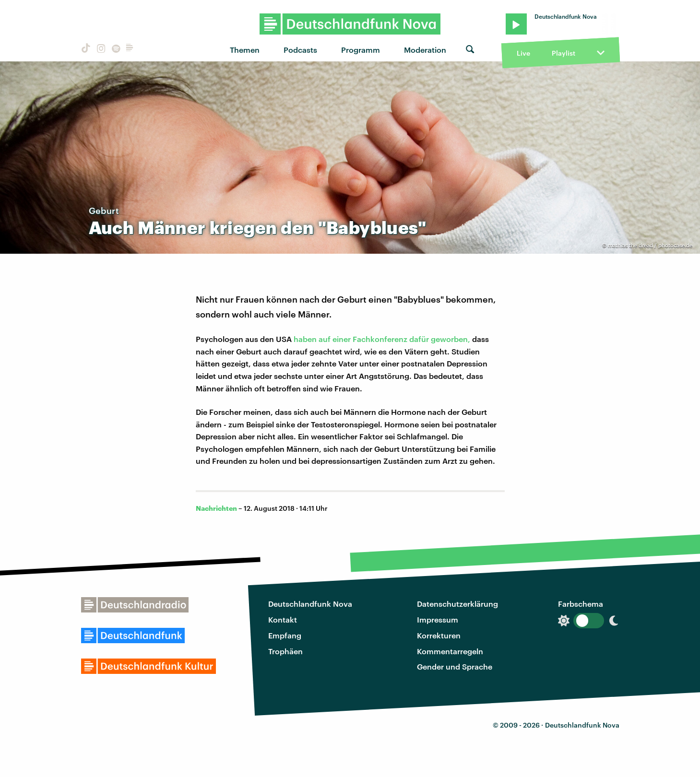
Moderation (425, 50)
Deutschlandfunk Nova (310, 604)
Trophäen (285, 651)
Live (523, 53)
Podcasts (300, 50)
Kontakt (283, 619)
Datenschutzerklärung (457, 604)
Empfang (285, 635)
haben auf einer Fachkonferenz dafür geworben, (382, 339)
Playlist (564, 53)
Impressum (438, 619)
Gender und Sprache (455, 666)
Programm (361, 50)
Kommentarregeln (450, 651)
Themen (245, 50)
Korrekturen (439, 635)
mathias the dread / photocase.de (650, 245)
